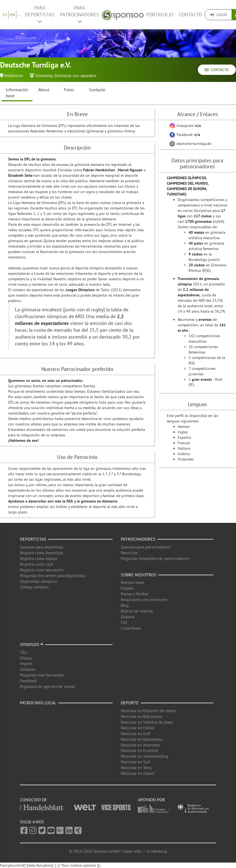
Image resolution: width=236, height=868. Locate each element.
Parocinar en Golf (135, 734)
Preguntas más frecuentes (42, 675)
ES (5, 15)
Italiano (184, 448)
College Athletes (34, 587)
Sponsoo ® (32, 644)
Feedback (28, 681)
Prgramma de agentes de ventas (47, 686)
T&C (24, 652)
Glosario (128, 617)
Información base (17, 93)
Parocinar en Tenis (136, 768)
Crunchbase (131, 628)
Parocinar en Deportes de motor (148, 711)
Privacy (26, 658)
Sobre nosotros (139, 575)
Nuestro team (132, 582)
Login (218, 15)
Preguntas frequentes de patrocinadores (155, 558)
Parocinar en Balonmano (142, 739)
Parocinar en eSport (138, 773)
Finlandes (186, 459)
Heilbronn (14, 75)
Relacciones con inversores (144, 600)
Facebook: (185, 135)
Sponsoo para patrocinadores (146, 547)
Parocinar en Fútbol (137, 728)
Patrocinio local (38, 703)
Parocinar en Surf (135, 762)
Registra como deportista (41, 553)
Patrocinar (129, 553)
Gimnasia (44, 75)
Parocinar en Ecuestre (139, 750)
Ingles (183, 432)
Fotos (69, 90)
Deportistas (33, 539)
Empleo (127, 588)
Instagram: (185, 126)
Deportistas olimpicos (39, 581)
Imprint (26, 664)
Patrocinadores (138, 539)
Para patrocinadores (80, 14)
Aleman (184, 427)
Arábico (184, 454)
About (44, 90)
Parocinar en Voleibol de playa (147, 722)
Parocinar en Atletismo (140, 745)
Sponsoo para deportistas (42, 547)
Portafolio (160, 15)
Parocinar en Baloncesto (141, 716)
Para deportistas (40, 14)
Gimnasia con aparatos (75, 75)
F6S (124, 622)
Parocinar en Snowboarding (144, 756)
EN (12, 15)
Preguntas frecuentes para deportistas (52, 576)
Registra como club (36, 564)
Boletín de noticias (137, 611)
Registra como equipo (39, 558)
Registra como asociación (42, 570)
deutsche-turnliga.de (190, 144)
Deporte (130, 703)
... (19, 15)
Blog (125, 605)
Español (184, 437)
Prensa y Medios (134, 594)
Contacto (190, 15)
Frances (184, 443)
